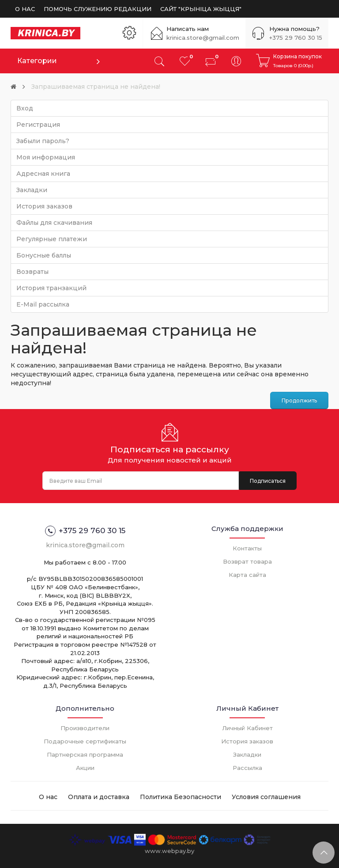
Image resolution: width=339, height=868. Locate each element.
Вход (25, 108)
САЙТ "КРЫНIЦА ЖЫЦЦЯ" (201, 9)
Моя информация (46, 157)
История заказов (44, 206)
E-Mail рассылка (43, 304)
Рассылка (247, 768)
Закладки (32, 190)
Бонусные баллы (44, 255)
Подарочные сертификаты (85, 741)
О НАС (25, 9)
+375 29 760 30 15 (296, 38)
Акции (85, 768)
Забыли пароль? (43, 141)
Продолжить (299, 400)
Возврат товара (247, 561)
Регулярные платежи (52, 239)
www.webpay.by (169, 851)
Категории (37, 61)
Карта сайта (247, 575)
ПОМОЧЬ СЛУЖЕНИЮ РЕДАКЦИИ (98, 9)
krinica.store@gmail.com (203, 38)
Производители (85, 728)
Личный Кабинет (247, 728)
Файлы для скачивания (54, 223)
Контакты (247, 548)
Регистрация (38, 125)
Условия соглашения (266, 797)
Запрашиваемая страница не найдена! (96, 87)
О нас (48, 797)
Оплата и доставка (99, 797)
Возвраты (32, 272)
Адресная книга (43, 174)
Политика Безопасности (181, 797)
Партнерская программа (85, 754)
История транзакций (51, 288)
